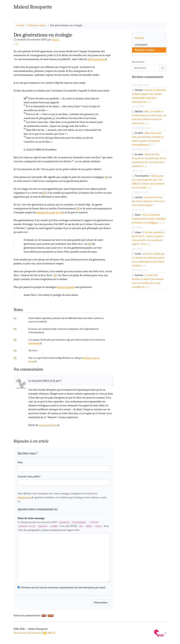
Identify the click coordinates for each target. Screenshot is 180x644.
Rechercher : (139, 62)
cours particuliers (48, 425)
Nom (20, 462)
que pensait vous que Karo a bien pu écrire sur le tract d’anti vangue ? (149, 201)
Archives (139, 38)
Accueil (20, 25)
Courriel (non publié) (29, 477)
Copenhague (34, 343)
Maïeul (56, 40)
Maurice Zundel (66, 287)
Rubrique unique (37, 25)
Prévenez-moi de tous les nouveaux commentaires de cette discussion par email (63, 588)
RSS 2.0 (49, 633)
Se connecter (35, 633)
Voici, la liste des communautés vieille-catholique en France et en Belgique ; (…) (149, 219)
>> (163, 68)
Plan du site (20, 633)
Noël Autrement (96, 59)
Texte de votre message (31, 518)
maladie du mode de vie (49, 212)
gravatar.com (24, 497)
